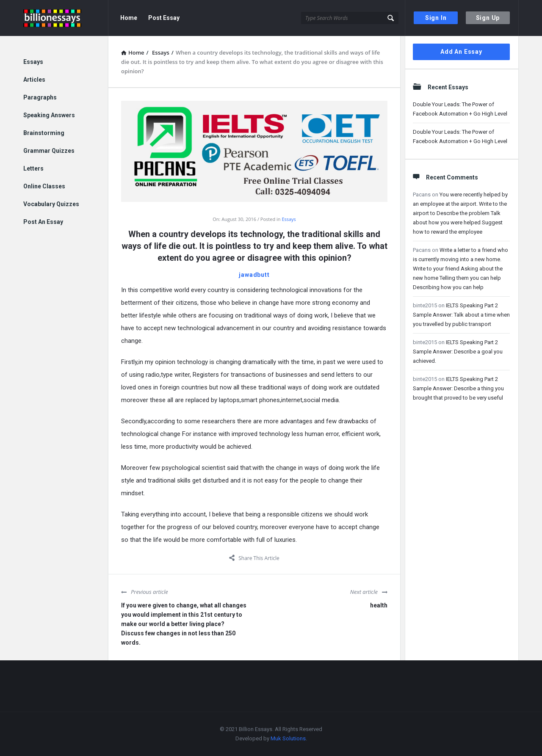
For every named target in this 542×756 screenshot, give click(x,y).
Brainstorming (44, 133)
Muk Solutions (288, 738)
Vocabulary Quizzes (51, 204)
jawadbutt (254, 275)
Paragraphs (40, 97)
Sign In (436, 18)
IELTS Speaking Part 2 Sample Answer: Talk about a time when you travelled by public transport (461, 315)
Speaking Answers (49, 115)
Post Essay (164, 18)
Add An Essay (461, 52)
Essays (289, 219)
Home (129, 18)
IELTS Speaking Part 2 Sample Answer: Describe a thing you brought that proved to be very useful (458, 388)
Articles (34, 80)
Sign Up (488, 18)
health (379, 605)
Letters (33, 168)
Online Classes (44, 186)
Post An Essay (43, 222)
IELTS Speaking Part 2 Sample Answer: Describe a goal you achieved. (458, 352)
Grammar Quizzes (49, 151)
